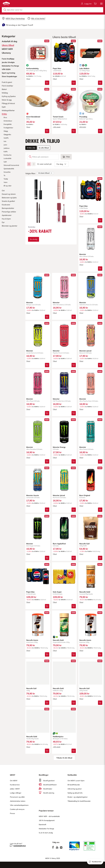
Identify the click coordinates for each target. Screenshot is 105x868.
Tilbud (28, 79)
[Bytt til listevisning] (33, 164)
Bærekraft (42, 825)
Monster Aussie (33, 495)
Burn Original (85, 495)
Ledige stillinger (16, 793)
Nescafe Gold (85, 592)
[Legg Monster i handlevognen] (100, 268)
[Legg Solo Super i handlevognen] (74, 606)
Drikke (31, 148)
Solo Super (57, 592)
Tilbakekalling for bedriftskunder (79, 801)
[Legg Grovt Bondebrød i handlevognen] (47, 131)
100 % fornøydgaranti (47, 820)
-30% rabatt (57, 127)
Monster (83, 254)
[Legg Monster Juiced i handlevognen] (100, 365)
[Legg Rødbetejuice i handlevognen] (74, 751)
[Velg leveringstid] (36, 18)
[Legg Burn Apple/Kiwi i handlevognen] (74, 558)
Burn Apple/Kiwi (59, 544)
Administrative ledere (18, 801)
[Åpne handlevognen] (95, 4)
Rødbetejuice (58, 737)
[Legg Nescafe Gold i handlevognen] (100, 606)
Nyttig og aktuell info (75, 793)
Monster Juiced (85, 351)
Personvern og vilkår (17, 797)
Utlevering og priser (75, 789)
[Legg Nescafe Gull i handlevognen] (100, 558)
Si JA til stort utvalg (46, 833)
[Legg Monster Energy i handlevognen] (74, 461)
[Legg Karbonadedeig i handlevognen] (47, 83)
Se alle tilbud (44, 148)
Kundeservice (15, 785)
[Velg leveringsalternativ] (13, 18)
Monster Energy (59, 447)
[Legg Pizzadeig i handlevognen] (100, 131)
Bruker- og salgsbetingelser (78, 797)
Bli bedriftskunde (74, 785)
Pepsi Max (57, 68)
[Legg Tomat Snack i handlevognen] (74, 131)
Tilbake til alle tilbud (64, 758)
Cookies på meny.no (17, 809)
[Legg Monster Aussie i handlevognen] (47, 510)
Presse (12, 813)
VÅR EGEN (83, 127)
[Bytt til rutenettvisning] (29, 164)
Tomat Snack (58, 117)
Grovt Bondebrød (33, 117)
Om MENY (14, 781)
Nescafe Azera (32, 640)
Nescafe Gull (84, 544)
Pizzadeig (83, 117)
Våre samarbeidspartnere (19, 805)
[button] (101, 4)
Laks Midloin (84, 68)
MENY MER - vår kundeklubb (49, 816)
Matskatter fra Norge (46, 829)
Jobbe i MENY (15, 789)
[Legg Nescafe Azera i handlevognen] (47, 654)
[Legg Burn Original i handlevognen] (100, 510)
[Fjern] (51, 173)
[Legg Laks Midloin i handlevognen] (100, 83)
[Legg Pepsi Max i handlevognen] (74, 83)
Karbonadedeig (32, 68)
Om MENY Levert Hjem (76, 781)
